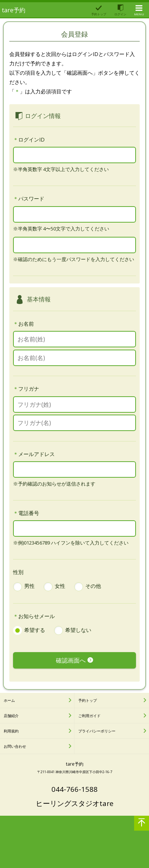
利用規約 (11, 731)
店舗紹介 (11, 716)
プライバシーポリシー (97, 731)
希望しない (78, 630)
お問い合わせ (15, 746)
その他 (93, 586)
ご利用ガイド (89, 716)
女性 (60, 586)
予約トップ (88, 700)
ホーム (9, 700)
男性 (29, 586)
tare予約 (14, 10)
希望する (35, 630)
